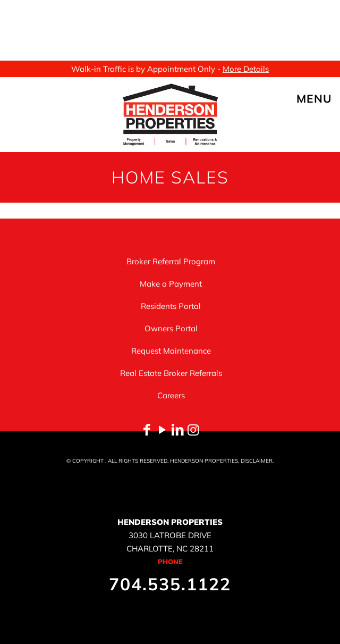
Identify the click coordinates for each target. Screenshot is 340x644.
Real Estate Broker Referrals (171, 373)
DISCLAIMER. (257, 461)
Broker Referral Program (171, 261)
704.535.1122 (170, 584)
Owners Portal (171, 328)
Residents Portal (171, 306)
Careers (171, 395)
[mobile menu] (326, 98)
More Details (246, 69)
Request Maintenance (171, 351)
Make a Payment (171, 284)
